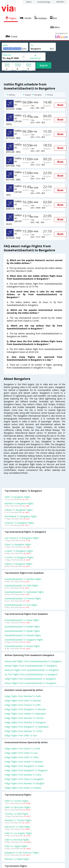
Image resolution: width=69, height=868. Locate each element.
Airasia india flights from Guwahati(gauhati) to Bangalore (33, 661)
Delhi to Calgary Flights (16, 846)
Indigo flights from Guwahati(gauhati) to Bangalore (30, 679)
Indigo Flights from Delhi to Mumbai (23, 701)
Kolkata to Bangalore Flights (19, 510)
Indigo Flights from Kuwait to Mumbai (23, 762)
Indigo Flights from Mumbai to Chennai (24, 718)
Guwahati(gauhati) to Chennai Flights (23, 598)
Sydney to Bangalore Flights (18, 564)
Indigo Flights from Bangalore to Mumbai (25, 709)
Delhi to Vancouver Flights (18, 807)
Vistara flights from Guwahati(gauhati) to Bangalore (31, 683)
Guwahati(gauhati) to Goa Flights (21, 605)
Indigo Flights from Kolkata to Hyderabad (25, 714)
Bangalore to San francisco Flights (22, 853)
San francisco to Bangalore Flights (22, 538)
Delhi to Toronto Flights (17, 801)
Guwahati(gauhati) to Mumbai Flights (23, 579)
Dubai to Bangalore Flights (18, 544)
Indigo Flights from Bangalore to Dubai (24, 766)
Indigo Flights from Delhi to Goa (21, 735)
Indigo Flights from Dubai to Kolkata (23, 788)
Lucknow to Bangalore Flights (19, 523)
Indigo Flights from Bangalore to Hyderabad (26, 727)
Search (44, 65)
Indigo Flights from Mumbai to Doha (23, 775)
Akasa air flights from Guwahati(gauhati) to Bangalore (32, 670)
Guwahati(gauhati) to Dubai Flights (22, 620)
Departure (7, 55)
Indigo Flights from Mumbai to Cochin (23, 731)
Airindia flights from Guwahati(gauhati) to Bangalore (31, 666)
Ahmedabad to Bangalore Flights (21, 516)
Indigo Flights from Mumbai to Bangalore (25, 722)
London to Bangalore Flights (19, 551)
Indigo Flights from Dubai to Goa (21, 753)
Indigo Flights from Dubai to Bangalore (24, 779)
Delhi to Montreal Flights (17, 840)
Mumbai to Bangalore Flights (19, 503)
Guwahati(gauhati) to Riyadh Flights (22, 631)
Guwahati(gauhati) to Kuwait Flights (22, 646)
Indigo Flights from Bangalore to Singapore (26, 770)
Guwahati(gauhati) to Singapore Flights (24, 640)
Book (60, 105)
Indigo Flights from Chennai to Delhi (23, 705)
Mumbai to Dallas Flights (17, 859)
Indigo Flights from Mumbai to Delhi (23, 696)
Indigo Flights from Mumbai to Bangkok (24, 783)
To (32, 45)
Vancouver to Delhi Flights (18, 827)
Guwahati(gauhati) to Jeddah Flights (22, 627)
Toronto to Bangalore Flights (19, 557)
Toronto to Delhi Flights (17, 814)
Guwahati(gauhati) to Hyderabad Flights (24, 592)
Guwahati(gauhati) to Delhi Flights (21, 586)
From (5, 45)
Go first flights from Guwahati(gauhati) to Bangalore (31, 674)
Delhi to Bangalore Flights (18, 497)
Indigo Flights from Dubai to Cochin (22, 749)
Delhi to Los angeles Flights (18, 833)
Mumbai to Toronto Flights (18, 820)
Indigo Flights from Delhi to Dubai (22, 757)
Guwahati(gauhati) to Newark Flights (23, 635)
